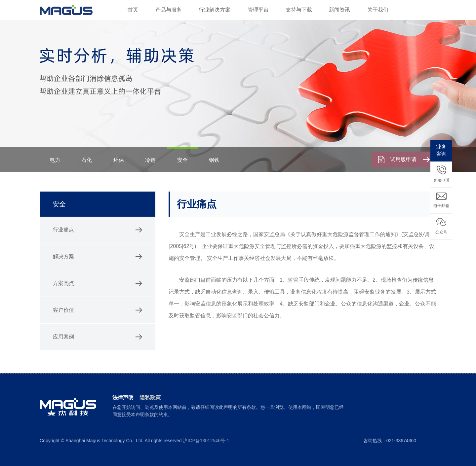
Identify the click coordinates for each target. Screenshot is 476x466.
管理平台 (258, 10)
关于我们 (378, 10)
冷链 (150, 160)
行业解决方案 (215, 10)
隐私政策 (150, 397)
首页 (133, 10)
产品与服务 (169, 10)
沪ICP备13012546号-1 (206, 441)
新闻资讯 (339, 10)
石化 (87, 160)
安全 (182, 160)
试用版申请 (410, 159)
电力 (55, 160)
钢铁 (214, 160)
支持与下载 (299, 10)
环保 (119, 160)
